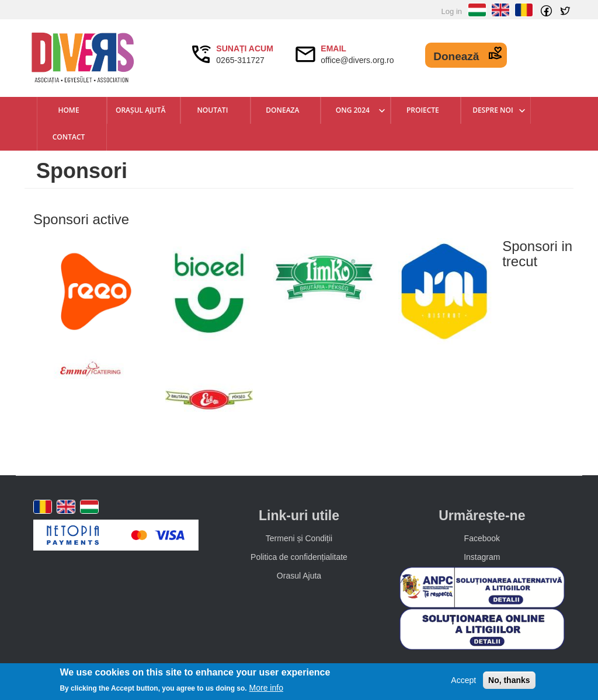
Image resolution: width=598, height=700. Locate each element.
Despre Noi (493, 110)
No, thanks (509, 680)
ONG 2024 (353, 110)
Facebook (482, 538)
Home (68, 110)
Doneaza (282, 110)
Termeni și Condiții (299, 538)
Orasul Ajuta (299, 576)
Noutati (212, 110)
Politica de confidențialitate (299, 557)
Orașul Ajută (140, 110)
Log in (452, 11)
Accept (463, 680)
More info (266, 688)
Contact (69, 137)
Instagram (482, 557)
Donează (456, 56)
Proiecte (423, 110)
